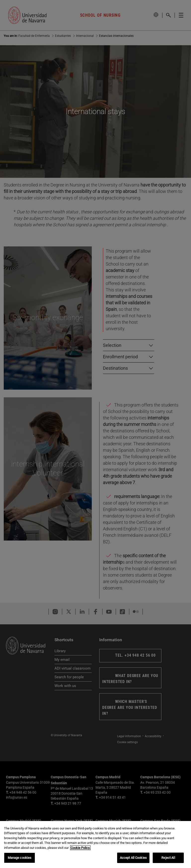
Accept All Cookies (133, 858)
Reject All (168, 858)
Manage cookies (20, 858)
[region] (95, 845)
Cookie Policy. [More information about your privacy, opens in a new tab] (80, 848)
